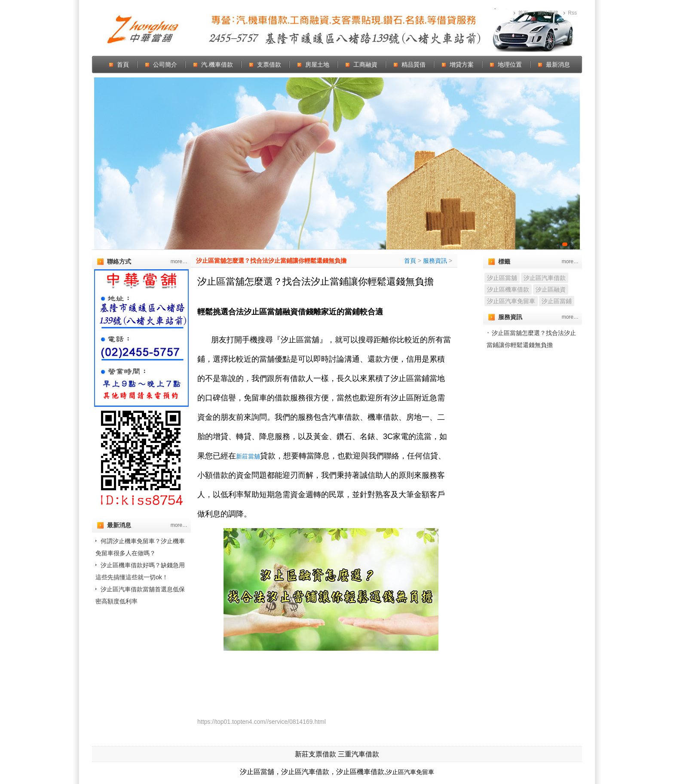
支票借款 (269, 65)
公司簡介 (165, 65)
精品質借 (414, 65)
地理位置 (510, 65)
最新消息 (558, 65)
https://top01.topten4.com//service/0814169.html (262, 722)
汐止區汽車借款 (545, 278)
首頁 (523, 13)
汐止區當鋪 (557, 301)
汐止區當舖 (502, 278)
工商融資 (365, 65)
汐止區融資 (551, 289)
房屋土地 (317, 65)
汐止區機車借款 (508, 289)
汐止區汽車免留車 (511, 301)
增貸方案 (462, 65)
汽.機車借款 (217, 65)
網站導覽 (548, 13)
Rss (572, 13)
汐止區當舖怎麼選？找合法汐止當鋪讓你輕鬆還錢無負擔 (271, 261)
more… (179, 261)
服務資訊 (435, 261)
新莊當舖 (248, 456)
